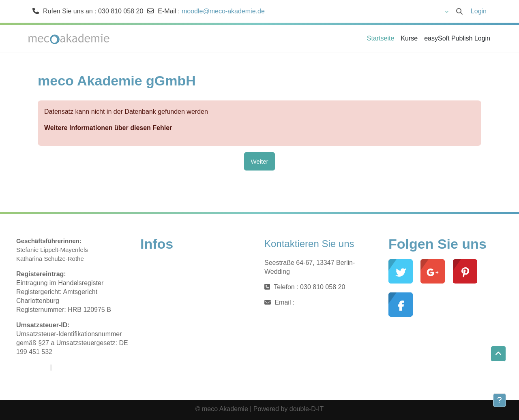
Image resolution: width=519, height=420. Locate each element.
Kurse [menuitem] (409, 38)
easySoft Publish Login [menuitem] (457, 38)
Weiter (259, 161)
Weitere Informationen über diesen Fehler (108, 128)
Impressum (32, 367)
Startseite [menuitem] (381, 38)
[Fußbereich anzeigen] (500, 400)
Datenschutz (72, 367)
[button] (424, 11)
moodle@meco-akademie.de (223, 11)
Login (479, 11)
